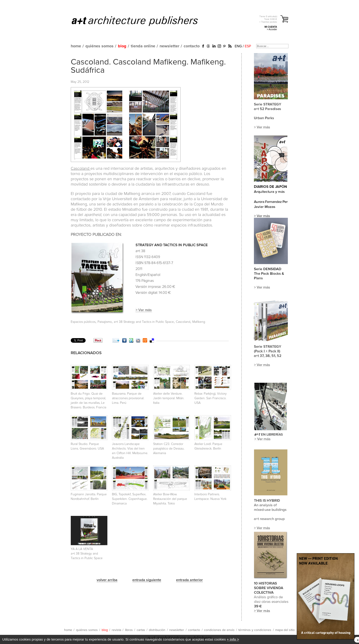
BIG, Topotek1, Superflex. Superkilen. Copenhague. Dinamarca (130, 499)
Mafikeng (199, 322)
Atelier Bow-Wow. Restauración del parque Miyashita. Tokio (170, 499)
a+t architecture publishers (140, 21)
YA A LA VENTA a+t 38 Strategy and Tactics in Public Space (87, 554)
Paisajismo (105, 322)
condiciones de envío (219, 630)
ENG (238, 46)
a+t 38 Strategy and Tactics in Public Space (144, 322)
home (76, 46)
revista (116, 630)
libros (129, 630)
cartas (141, 630)
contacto (192, 46)
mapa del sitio (285, 630)
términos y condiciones (255, 630)
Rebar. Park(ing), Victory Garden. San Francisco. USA (211, 398)
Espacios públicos (83, 322)
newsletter (169, 46)
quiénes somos (99, 46)
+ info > (233, 639)
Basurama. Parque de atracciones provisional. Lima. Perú (128, 398)
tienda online (143, 46)
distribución (157, 630)
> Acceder (272, 29)
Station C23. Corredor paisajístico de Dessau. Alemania (169, 449)
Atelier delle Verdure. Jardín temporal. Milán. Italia (169, 398)
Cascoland (81, 169)
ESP (248, 46)
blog (122, 46)
